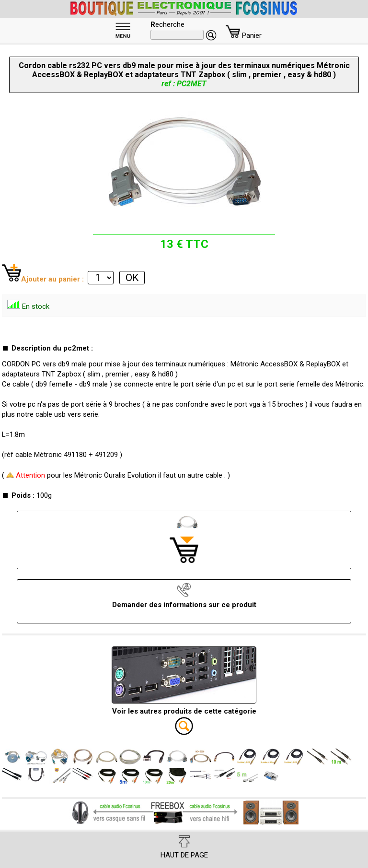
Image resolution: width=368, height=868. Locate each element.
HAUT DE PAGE (184, 847)
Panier (244, 35)
